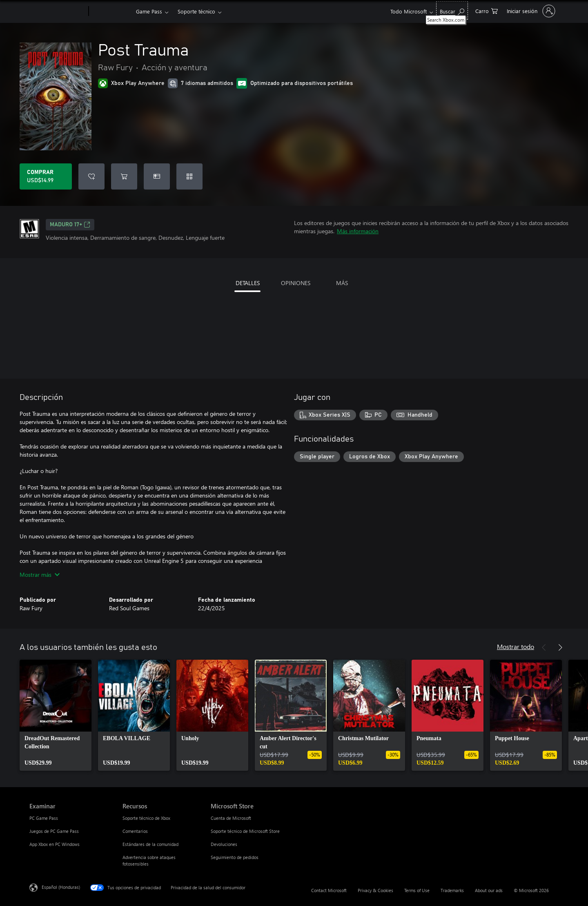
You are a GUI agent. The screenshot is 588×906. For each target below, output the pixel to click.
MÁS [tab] (342, 283)
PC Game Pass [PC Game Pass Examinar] (44, 818)
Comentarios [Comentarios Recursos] (135, 831)
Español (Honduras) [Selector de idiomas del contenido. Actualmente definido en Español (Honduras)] (61, 887)
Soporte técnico (196, 11)
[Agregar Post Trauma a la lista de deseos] (91, 176)
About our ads (489, 890)
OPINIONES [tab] (296, 283)
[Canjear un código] (189, 176)
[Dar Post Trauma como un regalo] (157, 176)
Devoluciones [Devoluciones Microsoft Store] (224, 844)
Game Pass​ (149, 11)
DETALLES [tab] (248, 283)
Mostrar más (40, 575)
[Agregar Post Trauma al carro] (124, 176)
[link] (56, 715)
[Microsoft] (57, 11)
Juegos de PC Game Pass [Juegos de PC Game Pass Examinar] (54, 831)
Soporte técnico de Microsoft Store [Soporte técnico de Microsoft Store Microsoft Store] (245, 831)
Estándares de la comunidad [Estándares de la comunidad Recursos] (150, 844)
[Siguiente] (560, 647)
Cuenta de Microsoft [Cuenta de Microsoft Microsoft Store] (231, 818)
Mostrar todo (516, 646)
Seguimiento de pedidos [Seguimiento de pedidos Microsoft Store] (235, 857)
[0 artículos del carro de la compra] (487, 10)
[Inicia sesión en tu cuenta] (530, 11)
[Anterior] (544, 647)
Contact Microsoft (329, 890)
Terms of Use (417, 890)
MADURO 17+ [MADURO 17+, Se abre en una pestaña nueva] (70, 225)
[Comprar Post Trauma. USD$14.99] (46, 176)
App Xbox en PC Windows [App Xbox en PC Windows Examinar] (55, 844)
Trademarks (452, 890)
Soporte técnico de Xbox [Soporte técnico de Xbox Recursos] (146, 818)
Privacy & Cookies (375, 890)
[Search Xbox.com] (452, 10)
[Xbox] (111, 11)
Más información (358, 231)
